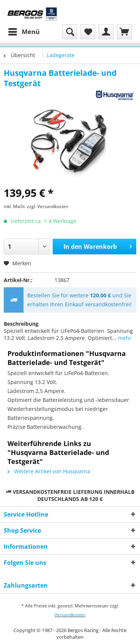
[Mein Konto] (106, 32)
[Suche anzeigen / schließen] (69, 32)
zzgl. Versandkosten (48, 206)
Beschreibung (21, 324)
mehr (124, 338)
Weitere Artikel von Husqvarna (49, 471)
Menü (24, 31)
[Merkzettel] (88, 32)
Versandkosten (70, 615)
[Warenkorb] (124, 32)
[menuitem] (24, 32)
